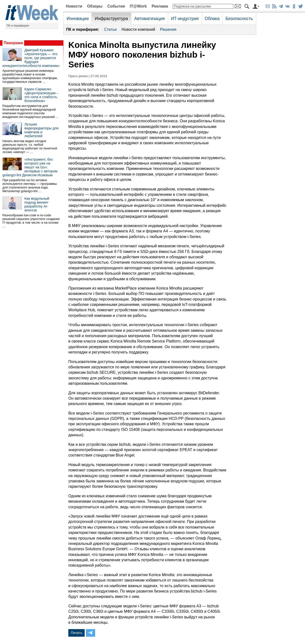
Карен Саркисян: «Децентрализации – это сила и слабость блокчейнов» (41, 95)
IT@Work (138, 6)
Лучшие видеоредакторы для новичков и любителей (41, 130)
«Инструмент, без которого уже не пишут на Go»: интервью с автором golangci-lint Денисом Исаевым (30, 167)
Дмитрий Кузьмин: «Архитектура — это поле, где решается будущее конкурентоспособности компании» (31, 58)
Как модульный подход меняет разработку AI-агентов (37, 204)
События (116, 6)
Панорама (13, 43)
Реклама (160, 6)
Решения (168, 29)
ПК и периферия (18, 26)
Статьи (110, 29)
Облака (212, 19)
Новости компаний (138, 29)
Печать (76, 633)
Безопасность (239, 19)
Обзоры (95, 6)
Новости (74, 6)
